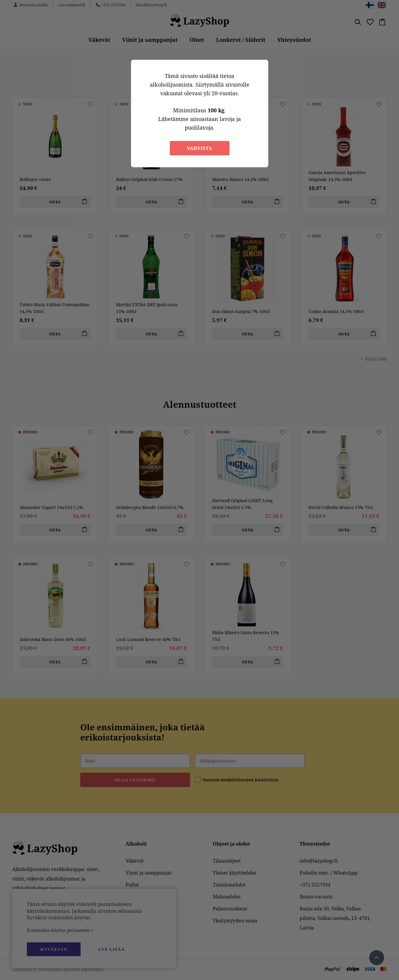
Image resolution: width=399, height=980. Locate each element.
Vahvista (199, 148)
